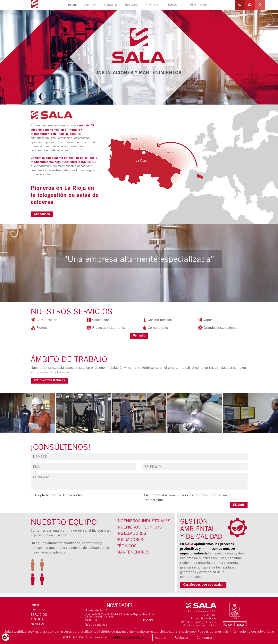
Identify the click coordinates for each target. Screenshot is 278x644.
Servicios (110, 5)
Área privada (198, 5)
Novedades (153, 5)
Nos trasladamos (96, 625)
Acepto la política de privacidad (59, 495)
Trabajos (131, 5)
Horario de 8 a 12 (96, 610)
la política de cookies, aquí (128, 637)
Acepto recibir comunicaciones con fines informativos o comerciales (188, 497)
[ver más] (149, 620)
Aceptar (161, 638)
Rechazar (182, 638)
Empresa (90, 5)
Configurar (205, 638)
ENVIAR (239, 505)
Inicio (74, 5)
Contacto (175, 5)
